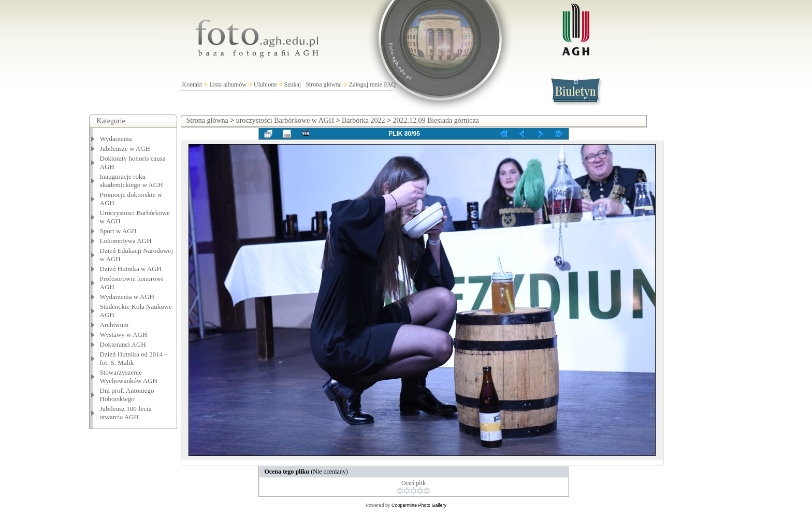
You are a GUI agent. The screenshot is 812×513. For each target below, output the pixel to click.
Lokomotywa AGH (126, 241)
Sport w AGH (119, 231)
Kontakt (192, 84)
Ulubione (265, 84)
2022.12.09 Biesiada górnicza (436, 120)
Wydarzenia (116, 139)
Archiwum (114, 325)
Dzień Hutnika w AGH (131, 269)
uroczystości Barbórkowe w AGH (285, 120)
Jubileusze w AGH (125, 148)
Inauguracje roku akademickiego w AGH (132, 181)
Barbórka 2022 (364, 120)
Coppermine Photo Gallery (419, 505)
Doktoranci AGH (123, 344)
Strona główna (324, 84)
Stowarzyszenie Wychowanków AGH (129, 376)
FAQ (390, 84)
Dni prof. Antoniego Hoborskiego (127, 395)
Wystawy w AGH (124, 334)
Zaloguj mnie (366, 84)
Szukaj (293, 84)
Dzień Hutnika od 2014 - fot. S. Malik (133, 358)
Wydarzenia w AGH (127, 297)
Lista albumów (228, 84)
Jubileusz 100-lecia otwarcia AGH (126, 413)
